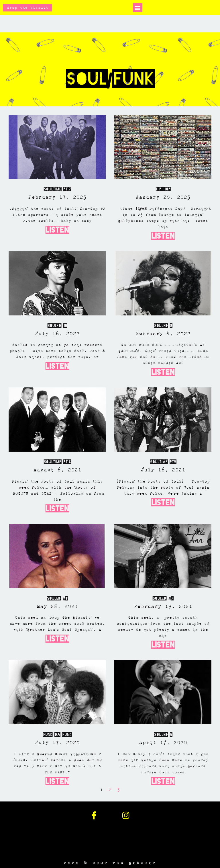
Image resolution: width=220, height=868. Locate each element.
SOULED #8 (57, 598)
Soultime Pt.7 (57, 189)
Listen (57, 230)
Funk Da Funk (57, 735)
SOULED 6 (163, 735)
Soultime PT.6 (57, 462)
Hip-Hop (163, 189)
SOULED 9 (163, 326)
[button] (138, 8)
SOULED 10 (57, 326)
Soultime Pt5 (163, 462)
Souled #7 (163, 598)
